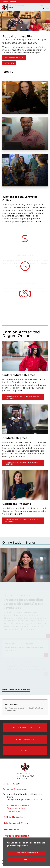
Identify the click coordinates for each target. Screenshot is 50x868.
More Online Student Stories (16, 690)
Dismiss (27, 860)
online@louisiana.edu (17, 789)
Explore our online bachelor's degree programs (22, 397)
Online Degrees (13, 817)
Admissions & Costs (16, 823)
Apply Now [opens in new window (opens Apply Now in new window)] (9, 63)
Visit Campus (25, 739)
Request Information (25, 728)
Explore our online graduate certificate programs (23, 521)
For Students (12, 829)
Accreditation (14, 811)
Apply (25, 750)
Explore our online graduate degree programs (21, 463)
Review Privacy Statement (27, 853)
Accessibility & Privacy (18, 805)
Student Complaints (17, 808)
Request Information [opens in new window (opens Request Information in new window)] (14, 57)
